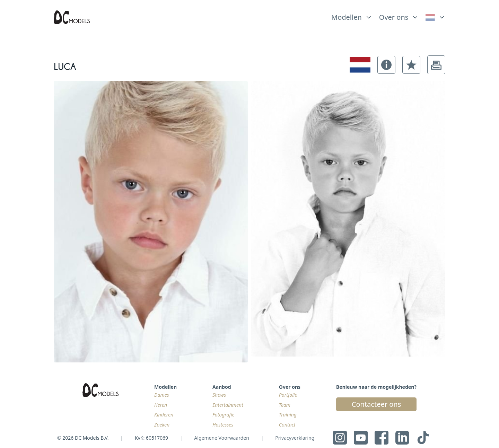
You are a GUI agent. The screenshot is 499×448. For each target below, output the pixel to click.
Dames (162, 395)
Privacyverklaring (295, 438)
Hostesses (223, 425)
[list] (352, 16)
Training (288, 415)
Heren (161, 405)
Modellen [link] (347, 17)
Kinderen (164, 415)
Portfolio (288, 395)
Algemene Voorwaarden (221, 438)
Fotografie (224, 415)
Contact (287, 425)
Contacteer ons (376, 404)
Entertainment (228, 405)
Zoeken (162, 425)
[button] (386, 65)
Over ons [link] (394, 17)
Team (285, 405)
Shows (219, 395)
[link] (435, 17)
